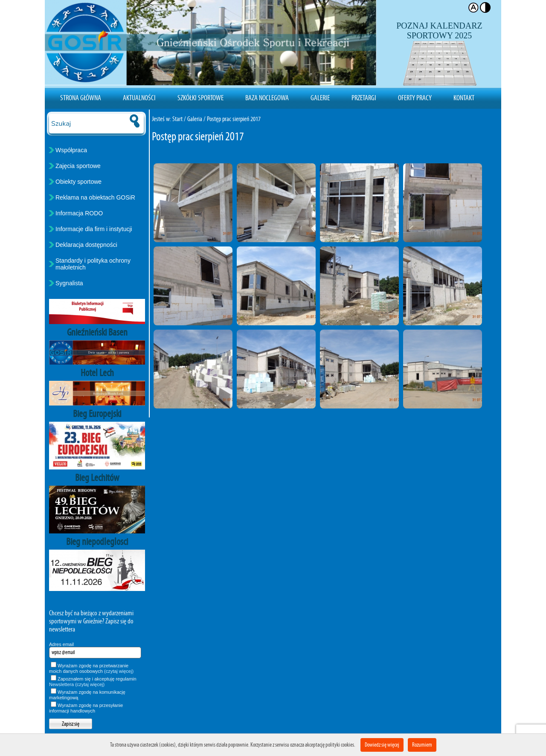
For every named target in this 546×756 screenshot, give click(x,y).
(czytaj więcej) (119, 671)
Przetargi (364, 98)
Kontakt (464, 98)
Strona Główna (81, 98)
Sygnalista (69, 283)
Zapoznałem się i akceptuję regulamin (93, 682)
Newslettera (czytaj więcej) (77, 684)
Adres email (61, 644)
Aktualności (139, 98)
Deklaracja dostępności (86, 245)
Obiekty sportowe (78, 182)
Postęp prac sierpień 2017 (234, 119)
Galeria (195, 119)
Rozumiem (422, 745)
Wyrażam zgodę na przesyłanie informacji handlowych (86, 708)
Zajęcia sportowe (78, 166)
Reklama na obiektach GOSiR (95, 197)
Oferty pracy (415, 98)
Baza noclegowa (267, 98)
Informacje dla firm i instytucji (94, 229)
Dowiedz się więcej (382, 745)
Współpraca (71, 150)
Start (177, 119)
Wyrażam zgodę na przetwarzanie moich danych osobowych (91, 668)
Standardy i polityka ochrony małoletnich (93, 264)
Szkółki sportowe (200, 98)
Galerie (320, 98)
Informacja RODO (79, 213)
